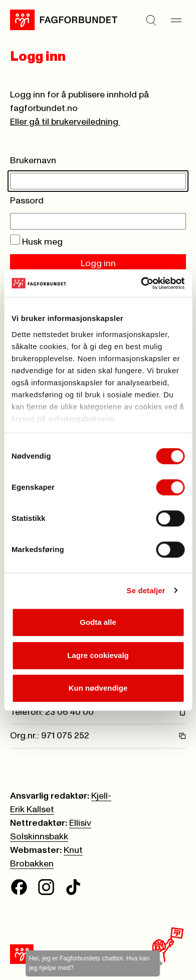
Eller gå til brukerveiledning (65, 122)
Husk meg (36, 242)
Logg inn (98, 264)
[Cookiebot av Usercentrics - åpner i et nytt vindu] (141, 283)
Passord (27, 201)
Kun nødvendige (98, 688)
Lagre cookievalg (98, 655)
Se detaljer (146, 590)
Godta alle (98, 622)
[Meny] (176, 20)
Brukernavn (33, 161)
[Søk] (151, 20)
